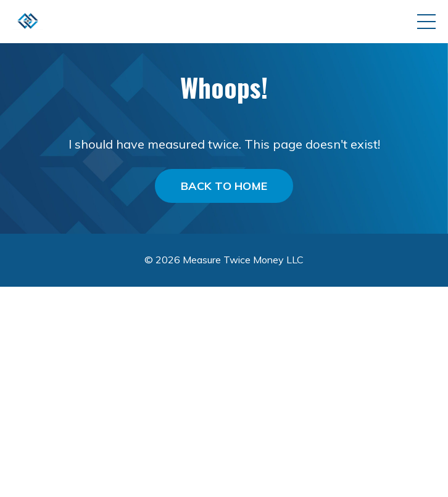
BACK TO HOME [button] (224, 186)
